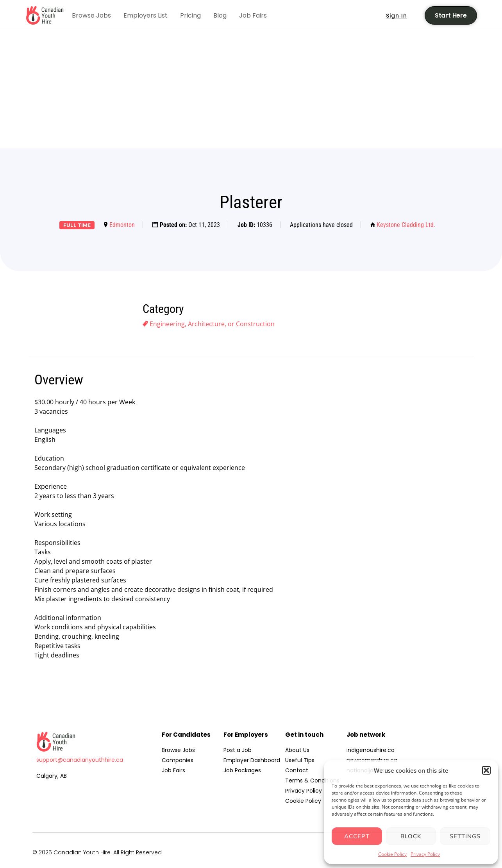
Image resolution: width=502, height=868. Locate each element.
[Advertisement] (251, 90)
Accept (357, 836)
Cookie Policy (392, 854)
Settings (465, 836)
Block (411, 836)
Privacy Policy (425, 854)
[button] (486, 770)
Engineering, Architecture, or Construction (212, 324)
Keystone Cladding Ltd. (406, 225)
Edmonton (122, 225)
